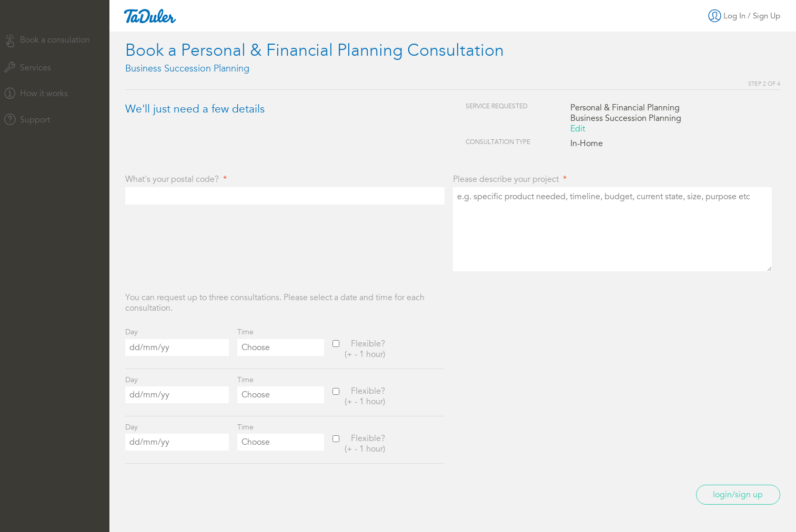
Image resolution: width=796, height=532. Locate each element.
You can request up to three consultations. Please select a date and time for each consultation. (275, 303)
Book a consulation (47, 41)
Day (132, 332)
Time (245, 332)
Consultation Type (498, 142)
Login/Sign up (738, 495)
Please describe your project (506, 179)
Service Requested (497, 106)
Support (27, 119)
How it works (36, 93)
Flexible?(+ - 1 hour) (365, 349)
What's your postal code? (172, 179)
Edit (578, 129)
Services (28, 67)
